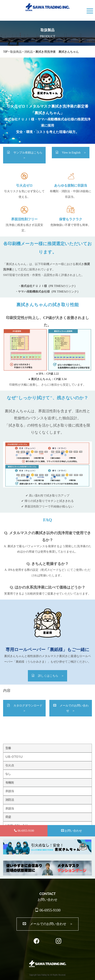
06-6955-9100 (48, 910)
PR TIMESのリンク (62, 286)
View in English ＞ (71, 152)
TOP (5, 51)
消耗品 (28, 51)
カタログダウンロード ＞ (26, 708)
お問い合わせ (72, 831)
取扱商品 (16, 51)
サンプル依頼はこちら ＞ (26, 155)
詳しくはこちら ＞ (48, 676)
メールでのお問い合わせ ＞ (71, 708)
